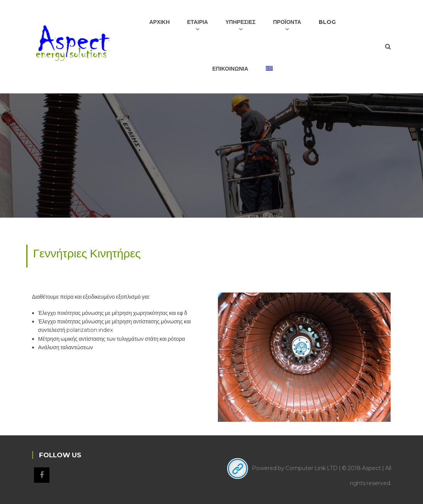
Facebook (42, 475)
